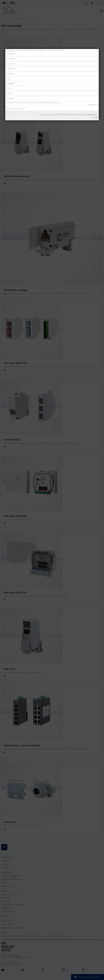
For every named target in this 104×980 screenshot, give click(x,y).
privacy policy (91, 114)
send (94, 117)
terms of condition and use (71, 114)
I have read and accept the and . (68, 114)
